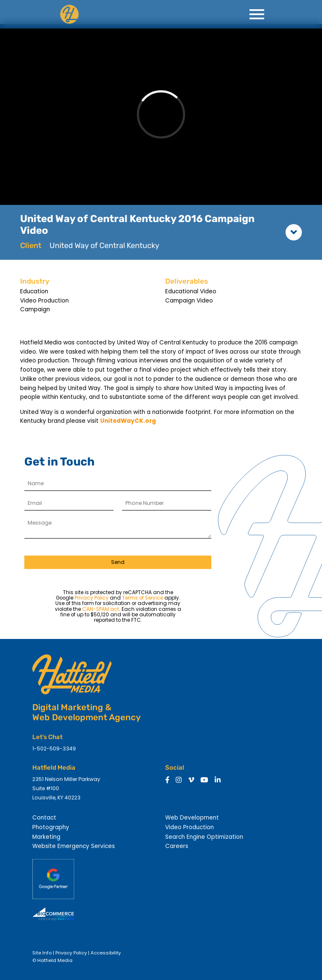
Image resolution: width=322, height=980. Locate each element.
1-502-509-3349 (54, 749)
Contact (44, 818)
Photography (51, 827)
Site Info (42, 953)
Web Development (192, 818)
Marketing (46, 837)
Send (118, 562)
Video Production (190, 827)
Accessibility (106, 953)
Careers (177, 846)
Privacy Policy (92, 598)
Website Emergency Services (74, 846)
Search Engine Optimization (204, 837)
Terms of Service (143, 598)
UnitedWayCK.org (128, 421)
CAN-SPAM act (101, 609)
